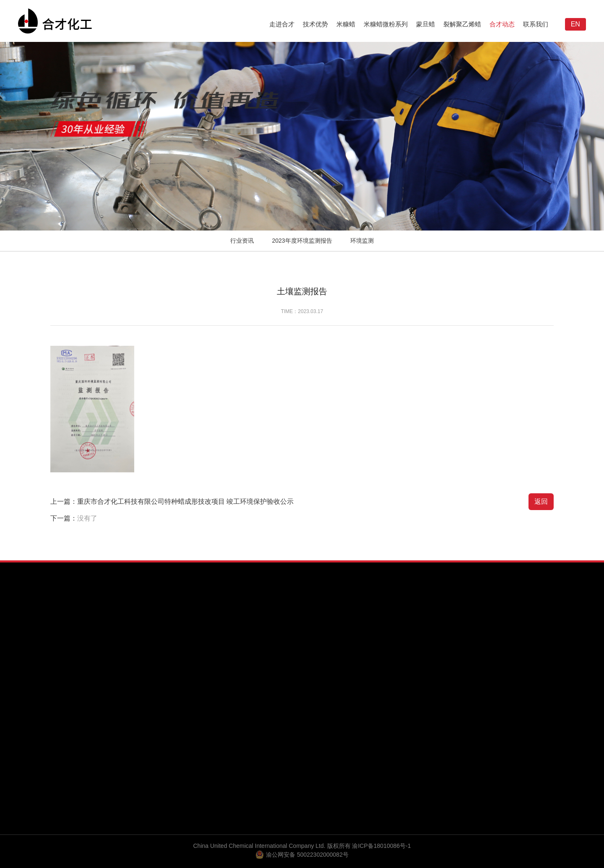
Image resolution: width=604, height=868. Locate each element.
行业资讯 (242, 241)
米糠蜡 (346, 24)
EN (575, 24)
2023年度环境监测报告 (302, 241)
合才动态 (502, 24)
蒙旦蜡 (426, 24)
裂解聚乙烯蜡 (462, 24)
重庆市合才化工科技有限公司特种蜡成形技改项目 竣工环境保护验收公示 (185, 501)
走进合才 (282, 24)
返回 (541, 501)
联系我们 (536, 24)
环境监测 (362, 241)
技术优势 (315, 24)
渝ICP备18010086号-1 (381, 846)
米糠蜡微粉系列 (386, 24)
